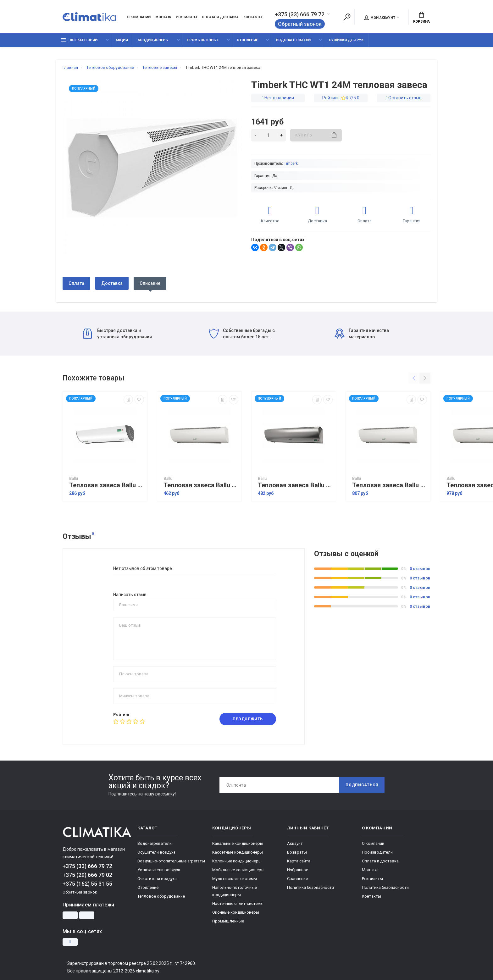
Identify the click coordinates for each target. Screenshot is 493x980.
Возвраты (297, 852)
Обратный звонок (300, 24)
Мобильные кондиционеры (238, 870)
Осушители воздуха (156, 852)
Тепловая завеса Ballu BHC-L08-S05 (201, 485)
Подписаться (362, 785)
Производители (377, 852)
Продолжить (248, 719)
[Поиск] (347, 17)
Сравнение (297, 879)
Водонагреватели (293, 40)
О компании (139, 17)
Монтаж (163, 17)
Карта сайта (299, 861)
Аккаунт (295, 843)
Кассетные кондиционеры (238, 852)
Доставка (112, 283)
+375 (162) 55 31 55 (87, 884)
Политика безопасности (310, 887)
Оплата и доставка (220, 17)
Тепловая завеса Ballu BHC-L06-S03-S (107, 485)
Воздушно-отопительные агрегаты (171, 861)
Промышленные (203, 40)
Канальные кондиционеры (238, 843)
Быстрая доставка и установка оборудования (117, 334)
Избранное (298, 870)
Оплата (76, 283)
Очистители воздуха (157, 879)
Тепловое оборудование (161, 896)
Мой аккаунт (380, 18)
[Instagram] (70, 942)
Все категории (79, 40)
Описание (150, 283)
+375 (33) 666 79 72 (300, 14)
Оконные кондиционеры (236, 912)
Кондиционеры (153, 40)
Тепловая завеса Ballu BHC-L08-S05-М (295, 485)
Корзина (421, 18)
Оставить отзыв (405, 98)
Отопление (247, 40)
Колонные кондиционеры (237, 861)
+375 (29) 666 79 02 (87, 875)
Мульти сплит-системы (235, 879)
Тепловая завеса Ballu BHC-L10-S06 (390, 485)
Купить (316, 135)
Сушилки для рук (346, 40)
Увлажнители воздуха (159, 870)
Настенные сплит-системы (238, 903)
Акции (122, 40)
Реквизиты (186, 17)
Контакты (253, 17)
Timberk (291, 163)
